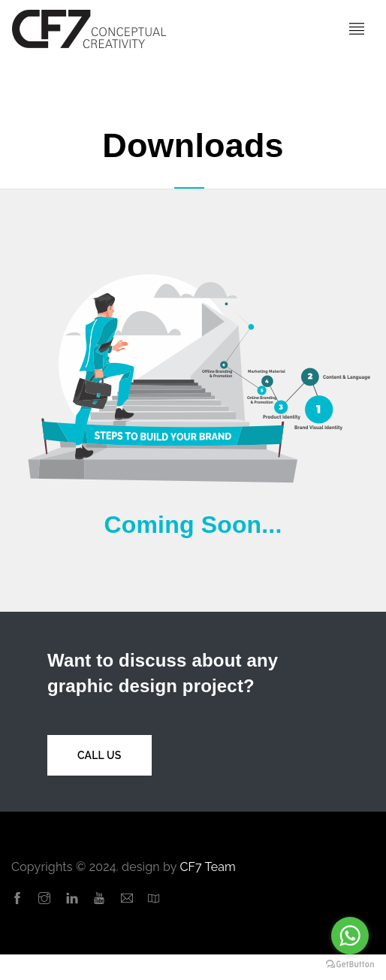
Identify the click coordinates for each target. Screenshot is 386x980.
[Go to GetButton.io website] (350, 965)
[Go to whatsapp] (350, 936)
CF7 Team (208, 867)
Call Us (100, 755)
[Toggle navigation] (357, 29)
